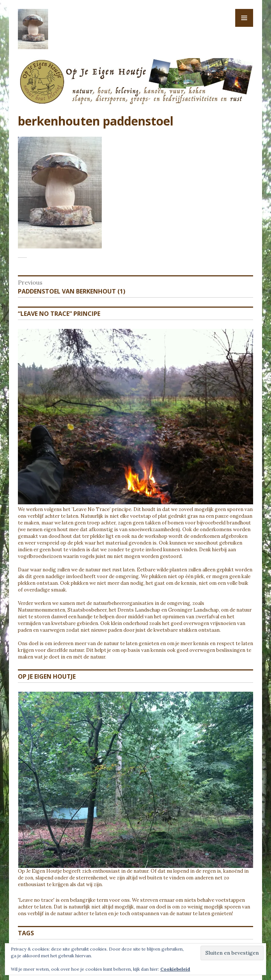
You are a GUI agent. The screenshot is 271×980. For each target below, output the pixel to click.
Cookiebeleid (175, 969)
